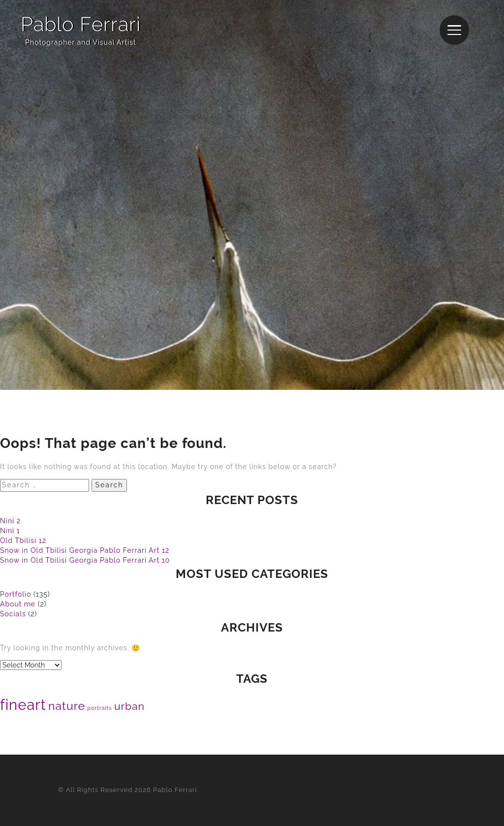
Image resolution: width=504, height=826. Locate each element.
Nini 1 (10, 531)
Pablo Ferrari (81, 24)
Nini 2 (10, 521)
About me (18, 604)
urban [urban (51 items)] (129, 706)
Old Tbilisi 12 (23, 540)
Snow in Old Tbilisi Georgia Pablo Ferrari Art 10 (85, 560)
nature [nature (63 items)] (67, 706)
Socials (13, 614)
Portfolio (16, 594)
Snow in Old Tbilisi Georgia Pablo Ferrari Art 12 (85, 550)
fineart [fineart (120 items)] (23, 705)
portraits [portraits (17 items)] (100, 708)
